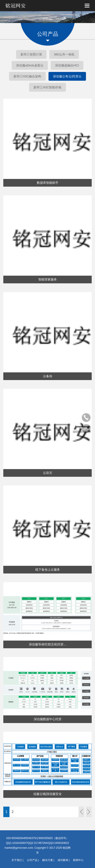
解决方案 (48, 860)
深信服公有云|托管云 (67, 76)
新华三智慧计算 (31, 54)
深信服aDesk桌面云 (30, 65)
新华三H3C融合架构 (27, 76)
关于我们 (17, 860)
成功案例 (63, 860)
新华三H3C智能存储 (47, 87)
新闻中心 (78, 860)
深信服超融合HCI (67, 65)
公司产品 (32, 860)
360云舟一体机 (64, 54)
